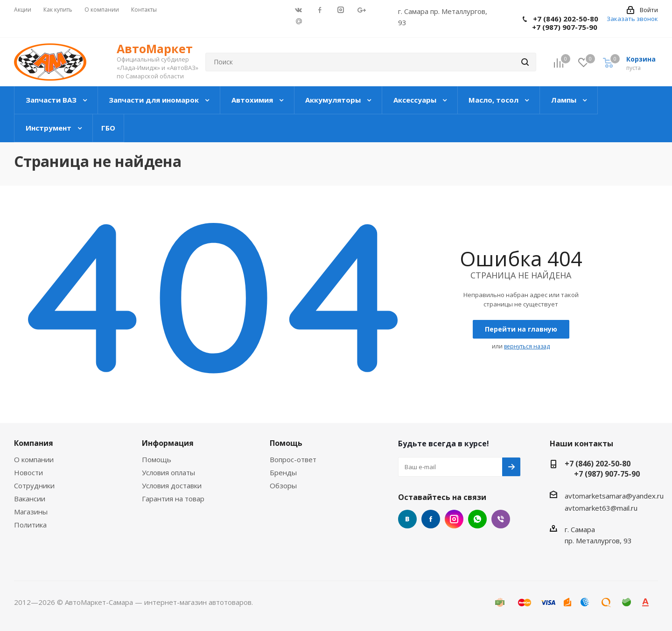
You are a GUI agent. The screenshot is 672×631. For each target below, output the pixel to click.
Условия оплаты (168, 472)
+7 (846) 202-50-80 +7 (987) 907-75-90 (560, 23)
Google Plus (299, 21)
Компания (34, 443)
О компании (34, 459)
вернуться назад (527, 346)
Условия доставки (172, 485)
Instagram (454, 519)
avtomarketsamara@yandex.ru (614, 496)
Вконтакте (407, 519)
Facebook (431, 519)
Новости (28, 472)
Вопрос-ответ (293, 459)
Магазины (31, 512)
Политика (30, 525)
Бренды (283, 472)
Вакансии (30, 499)
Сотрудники (34, 485)
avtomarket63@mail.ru (601, 508)
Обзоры (283, 485)
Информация (168, 443)
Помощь (157, 459)
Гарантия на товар (173, 499)
